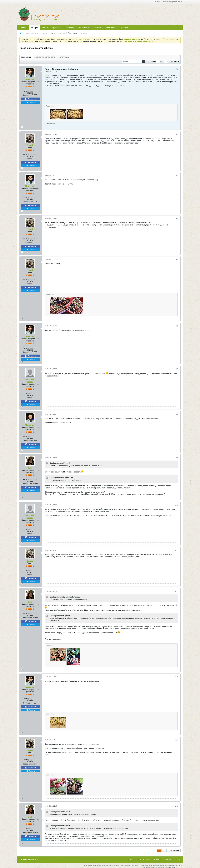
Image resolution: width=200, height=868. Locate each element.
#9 (177, 457)
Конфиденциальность (163, 860)
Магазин (97, 27)
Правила (124, 27)
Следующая (174, 850)
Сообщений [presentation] (26, 57)
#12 (176, 591)
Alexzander (30, 80)
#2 (177, 135)
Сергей (30, 145)
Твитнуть (31, 102)
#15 (176, 806)
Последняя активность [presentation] (45, 57)
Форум (34, 28)
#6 (177, 326)
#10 (176, 505)
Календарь (84, 27)
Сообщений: (28, 95)
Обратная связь (144, 860)
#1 (177, 69)
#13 (176, 677)
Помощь (130, 860)
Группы (56, 27)
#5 (177, 260)
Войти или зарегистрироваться (168, 2)
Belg (30, 468)
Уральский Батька (30, 381)
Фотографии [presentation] (64, 57)
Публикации (69, 27)
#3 (177, 176)
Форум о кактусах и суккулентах (36, 33)
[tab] (26, 57)
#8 (177, 414)
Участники (111, 27)
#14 (176, 740)
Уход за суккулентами (58, 33)
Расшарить (31, 99)
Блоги (45, 27)
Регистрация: (28, 91)
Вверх (178, 860)
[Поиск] (134, 62)
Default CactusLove (29, 860)
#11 (176, 550)
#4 (177, 219)
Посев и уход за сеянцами (77, 33)
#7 (177, 369)
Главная (23, 27)
